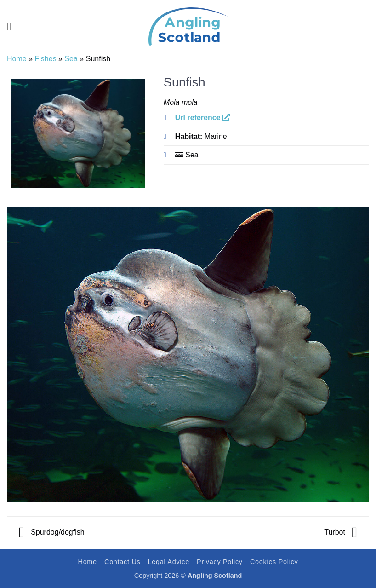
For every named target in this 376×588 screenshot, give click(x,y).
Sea (71, 59)
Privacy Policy (220, 562)
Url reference (202, 118)
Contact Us (122, 562)
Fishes (46, 59)
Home (17, 59)
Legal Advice (169, 562)
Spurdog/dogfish (52, 532)
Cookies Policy (274, 562)
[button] (12, 26)
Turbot (341, 532)
